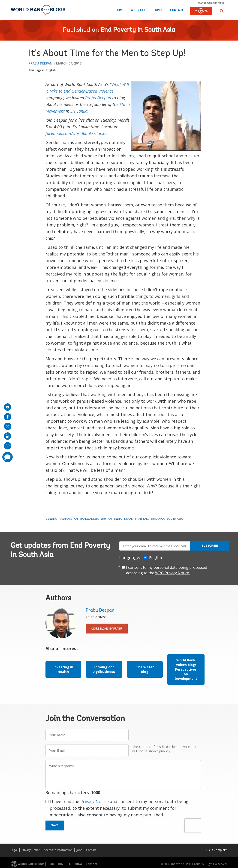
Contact (177, 10)
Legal (14, 850)
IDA (60, 864)
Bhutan (106, 519)
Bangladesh (89, 519)
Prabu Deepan (41, 63)
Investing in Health (63, 669)
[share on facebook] (8, 417)
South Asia (175, 519)
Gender (51, 519)
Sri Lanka (79, 111)
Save (55, 825)
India (118, 519)
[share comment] (8, 457)
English (51, 70)
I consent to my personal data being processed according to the (167, 570)
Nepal (128, 519)
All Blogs (139, 10)
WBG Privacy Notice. (172, 573)
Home (120, 10)
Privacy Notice (95, 801)
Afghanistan (68, 519)
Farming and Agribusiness (104, 669)
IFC (69, 864)
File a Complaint (217, 850)
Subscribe (210, 546)
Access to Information (58, 850)
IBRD (51, 864)
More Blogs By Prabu (107, 629)
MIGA (78, 864)
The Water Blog (145, 669)
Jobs (79, 850)
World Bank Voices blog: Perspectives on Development (186, 669)
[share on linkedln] (8, 436)
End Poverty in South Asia (138, 30)
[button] (222, 11)
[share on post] (8, 426)
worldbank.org (211, 3)
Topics (158, 10)
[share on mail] (8, 407)
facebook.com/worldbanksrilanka (76, 133)
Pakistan (142, 519)
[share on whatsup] (8, 446)
